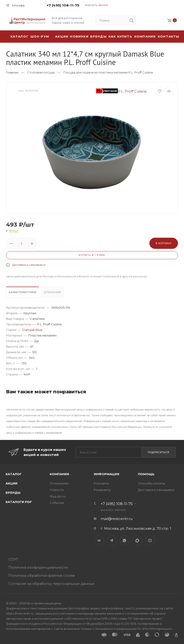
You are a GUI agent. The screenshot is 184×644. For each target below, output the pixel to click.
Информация (107, 474)
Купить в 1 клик (92, 255)
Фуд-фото (58, 496)
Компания (145, 36)
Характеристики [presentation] (23, 292)
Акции (11, 483)
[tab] (23, 293)
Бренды (98, 36)
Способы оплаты (151, 483)
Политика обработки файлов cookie (42, 575)
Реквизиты (102, 490)
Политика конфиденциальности (38, 567)
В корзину (164, 243)
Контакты (169, 36)
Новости (57, 490)
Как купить (120, 36)
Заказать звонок (97, 5)
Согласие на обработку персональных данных (51, 584)
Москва (18, 5)
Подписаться (158, 452)
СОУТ (13, 559)
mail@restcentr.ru (117, 519)
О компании (59, 483)
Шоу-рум (40, 36)
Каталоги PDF (19, 502)
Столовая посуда (41, 72)
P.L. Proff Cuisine (122, 91)
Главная (12, 72)
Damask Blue (32, 330)
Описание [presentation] (52, 292)
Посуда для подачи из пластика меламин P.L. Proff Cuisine (108, 72)
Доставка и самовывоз (29, 265)
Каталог (14, 474)
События (57, 503)
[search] (131, 20)
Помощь (146, 474)
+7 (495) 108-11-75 (63, 5)
